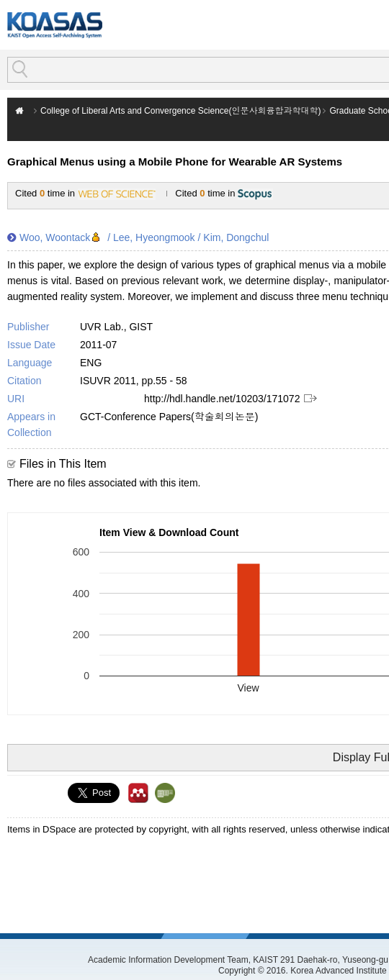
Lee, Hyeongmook (154, 237)
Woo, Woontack (55, 237)
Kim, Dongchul (236, 237)
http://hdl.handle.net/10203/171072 (222, 399)
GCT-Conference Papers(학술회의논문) (169, 417)
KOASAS (55, 25)
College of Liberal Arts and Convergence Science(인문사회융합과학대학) (180, 111)
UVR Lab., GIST (116, 327)
